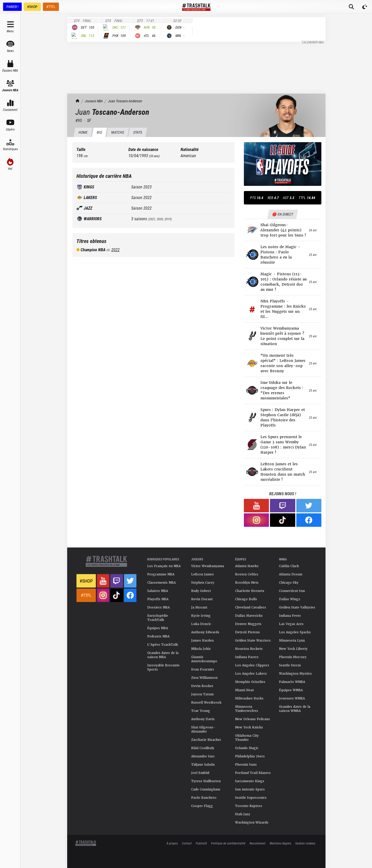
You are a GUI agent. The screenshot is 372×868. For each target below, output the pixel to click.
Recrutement (258, 843)
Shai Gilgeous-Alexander (203, 729)
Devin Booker (202, 686)
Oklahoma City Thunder (247, 738)
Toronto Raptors (249, 806)
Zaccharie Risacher (206, 740)
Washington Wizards (252, 823)
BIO (99, 132)
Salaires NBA (158, 591)
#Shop (86, 581)
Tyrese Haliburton (206, 781)
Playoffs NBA (158, 599)
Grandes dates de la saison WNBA (295, 709)
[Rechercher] (351, 7)
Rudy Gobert (201, 591)
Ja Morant (199, 607)
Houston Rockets (249, 649)
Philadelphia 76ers (250, 756)
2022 (115, 250)
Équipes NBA (158, 628)
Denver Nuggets (248, 624)
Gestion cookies (305, 843)
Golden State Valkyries (297, 607)
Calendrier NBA (313, 42)
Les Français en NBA (164, 566)
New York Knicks (249, 727)
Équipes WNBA (291, 690)
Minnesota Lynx (292, 641)
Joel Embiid (200, 773)
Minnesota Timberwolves (247, 709)
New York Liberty (293, 649)
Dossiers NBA (158, 607)
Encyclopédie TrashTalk (158, 618)
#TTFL (51, 7)
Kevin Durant (202, 599)
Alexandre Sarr (203, 756)
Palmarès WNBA (292, 682)
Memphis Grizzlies (250, 682)
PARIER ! (12, 7)
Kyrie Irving (201, 616)
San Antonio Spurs (250, 789)
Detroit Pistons (247, 632)
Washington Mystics (295, 674)
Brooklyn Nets (247, 583)
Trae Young (201, 711)
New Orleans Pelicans (253, 719)
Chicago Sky (289, 583)
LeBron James (203, 574)
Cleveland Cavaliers (251, 607)
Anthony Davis (203, 719)
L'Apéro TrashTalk (163, 645)
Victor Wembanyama (208, 566)
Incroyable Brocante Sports (163, 667)
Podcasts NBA (158, 636)
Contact (187, 843)
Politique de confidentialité (228, 843)
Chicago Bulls (246, 599)
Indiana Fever (290, 616)
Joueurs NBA (94, 101)
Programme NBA (161, 574)
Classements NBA (161, 583)
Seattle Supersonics (251, 798)
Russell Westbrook (206, 703)
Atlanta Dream (291, 574)
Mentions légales (280, 843)
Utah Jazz (243, 814)
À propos (172, 843)
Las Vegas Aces (291, 624)
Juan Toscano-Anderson (125, 101)
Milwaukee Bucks (249, 698)
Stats (138, 132)
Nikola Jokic (201, 649)
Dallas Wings (290, 599)
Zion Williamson (204, 678)
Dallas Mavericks (249, 616)
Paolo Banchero (204, 798)
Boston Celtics (247, 574)
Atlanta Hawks (247, 566)
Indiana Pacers (247, 657)
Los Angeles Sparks (295, 632)
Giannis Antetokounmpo (204, 659)
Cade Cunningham (206, 789)
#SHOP (32, 7)
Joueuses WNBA (292, 698)
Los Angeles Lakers (251, 674)
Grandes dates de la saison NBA (163, 655)
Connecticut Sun (292, 591)
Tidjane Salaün (203, 765)
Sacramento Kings (250, 781)
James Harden (202, 641)
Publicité (201, 843)
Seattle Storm (290, 665)
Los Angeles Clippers (252, 665)
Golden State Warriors (253, 641)
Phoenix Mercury (293, 657)
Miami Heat (244, 690)
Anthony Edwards (205, 632)
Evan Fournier (203, 669)
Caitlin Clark (289, 566)
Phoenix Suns (246, 765)
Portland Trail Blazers (253, 773)
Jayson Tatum (202, 694)
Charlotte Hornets (250, 591)
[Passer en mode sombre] (365, 7)
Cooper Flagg (202, 806)
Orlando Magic (247, 748)
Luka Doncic (201, 624)
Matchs (118, 132)
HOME (83, 132)
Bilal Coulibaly (203, 748)
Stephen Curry (203, 583)
